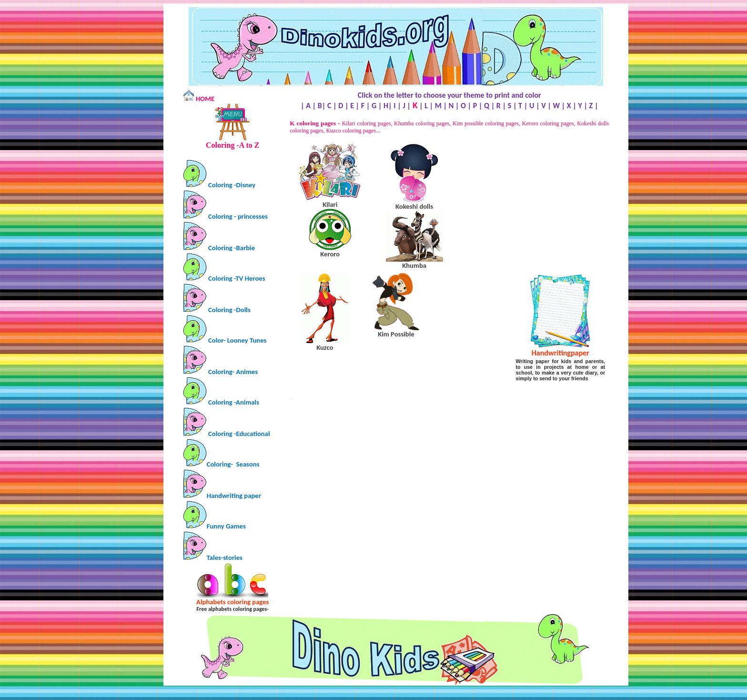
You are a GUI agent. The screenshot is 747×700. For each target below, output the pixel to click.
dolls (414, 206)
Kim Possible (396, 334)
